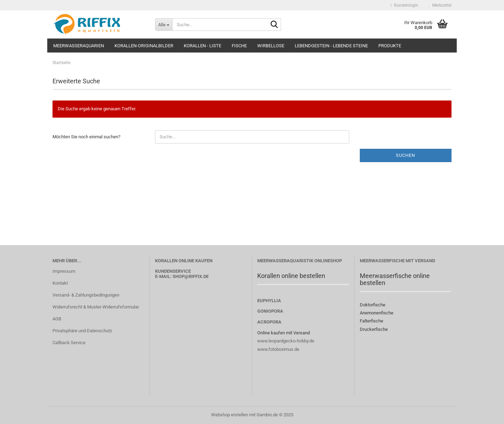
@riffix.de (197, 276)
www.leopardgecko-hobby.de (286, 341)
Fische (239, 46)
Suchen (405, 155)
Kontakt (60, 283)
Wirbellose (271, 46)
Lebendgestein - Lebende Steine (331, 46)
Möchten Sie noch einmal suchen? (86, 137)
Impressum (64, 271)
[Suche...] (164, 25)
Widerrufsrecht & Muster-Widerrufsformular (96, 307)
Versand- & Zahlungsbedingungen (86, 295)
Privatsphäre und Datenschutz (82, 331)
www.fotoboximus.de (278, 349)
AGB (57, 319)
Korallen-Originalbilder (144, 46)
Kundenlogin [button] (404, 5)
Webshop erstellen (230, 415)
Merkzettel (440, 5)
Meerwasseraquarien (79, 46)
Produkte (390, 46)
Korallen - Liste (202, 46)
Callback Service (69, 343)
